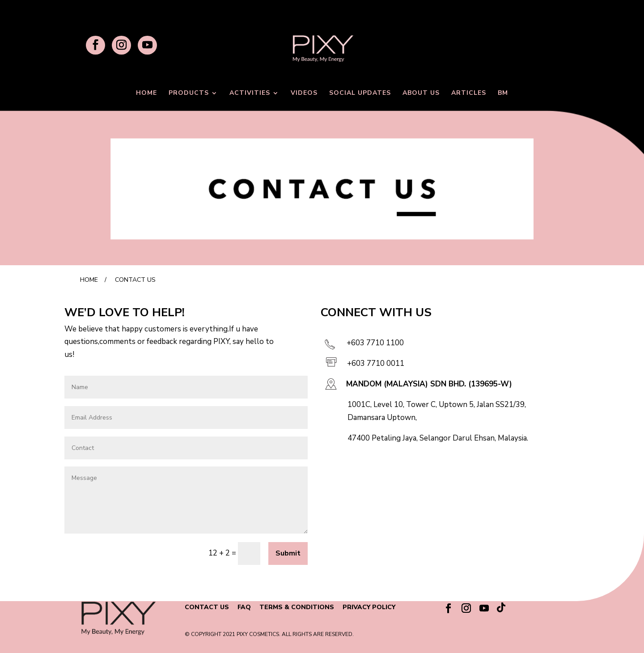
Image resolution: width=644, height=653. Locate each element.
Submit (288, 553)
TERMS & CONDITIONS (297, 607)
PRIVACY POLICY (369, 607)
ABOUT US (421, 93)
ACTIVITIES (250, 93)
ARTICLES (469, 93)
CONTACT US (207, 607)
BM (503, 93)
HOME (146, 93)
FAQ (244, 607)
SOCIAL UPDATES (360, 93)
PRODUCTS (189, 93)
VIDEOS (304, 93)
